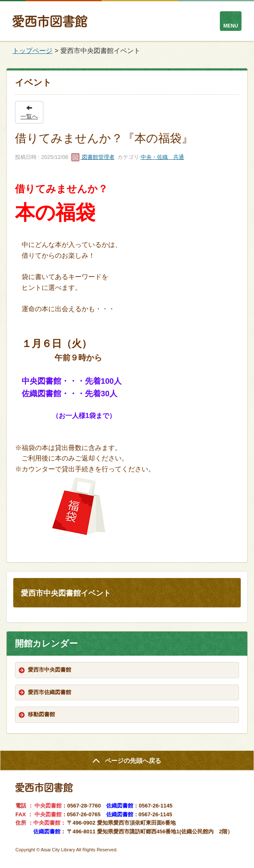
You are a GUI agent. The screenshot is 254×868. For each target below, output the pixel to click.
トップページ (32, 51)
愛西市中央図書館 (50, 670)
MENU (230, 26)
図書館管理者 (93, 157)
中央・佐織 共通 (162, 157)
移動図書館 (41, 714)
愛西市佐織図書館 (50, 692)
